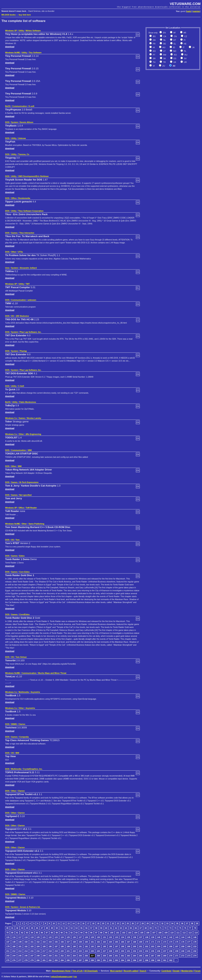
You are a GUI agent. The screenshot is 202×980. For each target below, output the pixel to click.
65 (131, 928)
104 (136, 933)
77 (190, 928)
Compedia (24, 737)
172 (159, 942)
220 (62, 951)
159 (80, 942)
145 (189, 937)
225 (92, 951)
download (10, 47)
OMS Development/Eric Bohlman (33, 176)
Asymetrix (35, 692)
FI (184, 40)
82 (22, 933)
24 (123, 923)
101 (118, 933)
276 (14, 960)
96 (91, 933)
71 (161, 928)
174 (171, 942)
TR (164, 62)
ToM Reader (31, 508)
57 (91, 928)
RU (186, 55)
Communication (20, 106)
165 (117, 942)
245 (20, 956)
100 (112, 933)
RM (164, 55)
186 (50, 946)
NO (174, 51)
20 (103, 923)
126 (74, 937)
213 (20, 951)
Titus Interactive (27, 233)
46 (37, 928)
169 (141, 942)
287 (80, 960)
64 (126, 928)
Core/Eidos (24, 614)
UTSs (20, 252)
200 (135, 946)
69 (151, 928)
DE (164, 44)
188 (62, 946)
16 (83, 923)
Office (14, 198)
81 (17, 933)
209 (189, 946)
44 (27, 928)
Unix (7, 268)
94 (81, 933)
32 (162, 923)
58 (96, 928)
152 (38, 942)
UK (175, 62)
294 (122, 960)
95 (86, 933)
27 (138, 923)
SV (185, 58)
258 (98, 956)
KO (154, 51)
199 (129, 946)
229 (117, 951)
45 (32, 928)
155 (56, 942)
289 (92, 960)
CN (175, 36)
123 (56, 937)
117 (20, 937)
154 (50, 942)
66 (136, 928)
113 (190, 933)
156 (62, 942)
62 (116, 928)
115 (8, 937)
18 (93, 923)
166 (122, 942)
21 (108, 923)
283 (56, 960)
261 (117, 956)
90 (62, 933)
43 (22, 928)
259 (104, 956)
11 (59, 923)
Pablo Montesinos (28, 402)
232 (135, 951)
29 (147, 923)
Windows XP (11, 31)
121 (44, 937)
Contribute (166, 971)
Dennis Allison (27, 122)
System (15, 122)
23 (118, 923)
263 (129, 956)
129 (92, 937)
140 (159, 937)
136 (135, 937)
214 (26, 951)
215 (32, 951)
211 (8, 951)
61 (111, 928)
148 (14, 942)
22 (113, 923)
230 (122, 951)
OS (12, 316)
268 (159, 956)
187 (56, 946)
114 (196, 933)
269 (165, 956)
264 (135, 956)
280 (38, 960)
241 (189, 951)
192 (86, 946)
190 (74, 946)
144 (183, 937)
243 (8, 956)
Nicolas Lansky (34, 418)
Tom (17, 540)
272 (183, 956)
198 (122, 946)
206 (171, 946)
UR (185, 62)
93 (77, 933)
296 (135, 960)
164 (110, 942)
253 (68, 956)
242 (195, 951)
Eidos (22, 556)
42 (17, 928)
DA (154, 40)
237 (165, 951)
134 (122, 937)
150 (26, 942)
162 (98, 942)
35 (177, 923)
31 (157, 923)
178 (195, 942)
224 (86, 951)
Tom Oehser (21, 657)
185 (44, 946)
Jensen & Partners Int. (30, 907)
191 (80, 946)
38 (192, 923)
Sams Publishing (36, 524)
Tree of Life (77, 971)
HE (185, 44)
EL (175, 44)
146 (195, 937)
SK (164, 58)
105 (142, 933)
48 (47, 928)
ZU (163, 66)
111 (178, 933)
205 (165, 946)
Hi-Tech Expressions (29, 482)
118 (26, 937)
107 (154, 933)
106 (148, 933)
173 (165, 942)
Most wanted (116, 971)
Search (143, 971)
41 (12, 928)
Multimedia (24, 692)
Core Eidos (24, 572)
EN (164, 33)
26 (133, 923)
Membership (187, 971)
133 (117, 937)
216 (38, 951)
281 (44, 960)
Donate (176, 971)
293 (117, 960)
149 (20, 942)
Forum (197, 971)
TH (154, 62)
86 (42, 933)
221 (68, 951)
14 (73, 923)
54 (77, 928)
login (189, 11)
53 (72, 928)
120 (38, 937)
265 (141, 956)
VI (153, 66)
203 (153, 946)
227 (104, 951)
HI (154, 47)
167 (129, 942)
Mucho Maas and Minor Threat (52, 673)
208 (183, 946)
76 (185, 928)
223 (80, 951)
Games (14, 233)
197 (117, 946)
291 (104, 960)
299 (153, 960)
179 (8, 946)
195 (104, 946)
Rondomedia (24, 198)
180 (14, 946)
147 (8, 942)
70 (156, 928)
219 (56, 951)
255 (80, 956)
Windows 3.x (11, 418)
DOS (7, 122)
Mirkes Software (33, 31)
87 (47, 933)
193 (92, 946)
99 (106, 933)
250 (50, 956)
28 (143, 923)
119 (32, 937)
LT (164, 51)
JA (193, 47)
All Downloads (91, 971)
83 (27, 933)
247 (32, 956)
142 (171, 937)
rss (75, 976)
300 (159, 960)
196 (110, 946)
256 (86, 956)
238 (171, 951)
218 (50, 951)
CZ (185, 36)
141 (165, 937)
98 (101, 933)
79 (7, 933)
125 (68, 937)
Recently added (131, 971)
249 (44, 956)
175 (177, 942)
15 (78, 923)
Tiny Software (35, 53)
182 (26, 946)
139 (153, 937)
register (196, 11)
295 (129, 960)
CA (164, 36)
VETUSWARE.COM (185, 4)
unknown (32, 300)
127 (80, 937)
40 (7, 928)
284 (62, 960)
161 (92, 942)
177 (189, 942)
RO (175, 55)
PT (154, 55)
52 (67, 928)
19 (98, 923)
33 (167, 923)
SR (154, 58)
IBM (20, 466)
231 (129, 951)
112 (184, 933)
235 (153, 951)
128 (86, 937)
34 (172, 923)
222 (74, 951)
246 (26, 956)
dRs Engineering (33, 434)
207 (177, 946)
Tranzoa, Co (24, 154)
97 (96, 933)
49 (52, 928)
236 (159, 951)
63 (121, 928)
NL (164, 40)
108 (160, 933)
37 (187, 923)
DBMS (14, 724)
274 (195, 956)
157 (68, 942)
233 (141, 951)
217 (44, 951)
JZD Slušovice (22, 316)
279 (32, 960)
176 (183, 942)
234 (147, 951)
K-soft (31, 106)
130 (98, 937)
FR (154, 44)
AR (185, 33)
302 (171, 960)
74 (175, 928)
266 (147, 956)
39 (197, 923)
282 (50, 960)
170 (147, 942)
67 (141, 928)
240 (183, 951)
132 (110, 937)
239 (177, 951)
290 (98, 960)
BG (154, 36)
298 (147, 960)
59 (101, 928)
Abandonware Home (61, 971)
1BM (30, 450)
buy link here (25, 15)
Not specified (25, 495)
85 (37, 933)
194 (98, 946)
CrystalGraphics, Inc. (33, 769)
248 (38, 956)
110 (172, 933)
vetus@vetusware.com (62, 976)
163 (104, 942)
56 (86, 928)
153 (44, 942)
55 (81, 928)
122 (50, 937)
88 (52, 933)
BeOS (8, 106)
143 (177, 937)
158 (74, 942)
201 (141, 946)
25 (128, 923)
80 (12, 933)
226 (98, 951)
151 (32, 942)
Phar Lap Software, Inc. (31, 332)
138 (147, 937)
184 (38, 946)
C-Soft (21, 386)
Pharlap (23, 351)
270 (171, 956)
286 (74, 960)
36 (182, 923)
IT (183, 47)
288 (86, 960)
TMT (28, 284)
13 (68, 923)
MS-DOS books (9, 15)
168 (135, 942)
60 (106, 928)
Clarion (22, 724)
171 (153, 942)
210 (195, 946)
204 (159, 946)
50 (57, 928)
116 (14, 937)
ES (175, 58)
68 (146, 928)
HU (164, 47)
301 (165, 960)
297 (141, 960)
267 (153, 956)
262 (122, 956)
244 (14, 956)
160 (86, 942)
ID (174, 47)
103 (130, 933)
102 (124, 933)
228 (110, 951)
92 (72, 933)
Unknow (22, 138)
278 (26, 960)
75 (180, 928)
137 (141, 937)
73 (170, 928)
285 (68, 960)
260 (110, 956)
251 (56, 956)
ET (174, 40)
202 (147, 946)
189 (68, 946)
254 (74, 956)
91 (67, 933)
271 (177, 956)
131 (104, 937)
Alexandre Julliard (28, 268)
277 (20, 960)
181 (20, 946)
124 (62, 937)
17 (88, 923)
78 (195, 928)
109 (166, 933)
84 (32, 933)
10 (54, 923)
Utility (21, 31)
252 (62, 956)
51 (62, 928)
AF (174, 33)
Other (14, 252)
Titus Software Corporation (31, 211)
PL (185, 51)
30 (152, 923)
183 (32, 946)
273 (189, 956)
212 (14, 951)
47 (42, 928)
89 (57, 933)
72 (166, 928)
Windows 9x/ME (13, 53)
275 (8, 960)
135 (129, 937)
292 (110, 960)
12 (64, 923)
